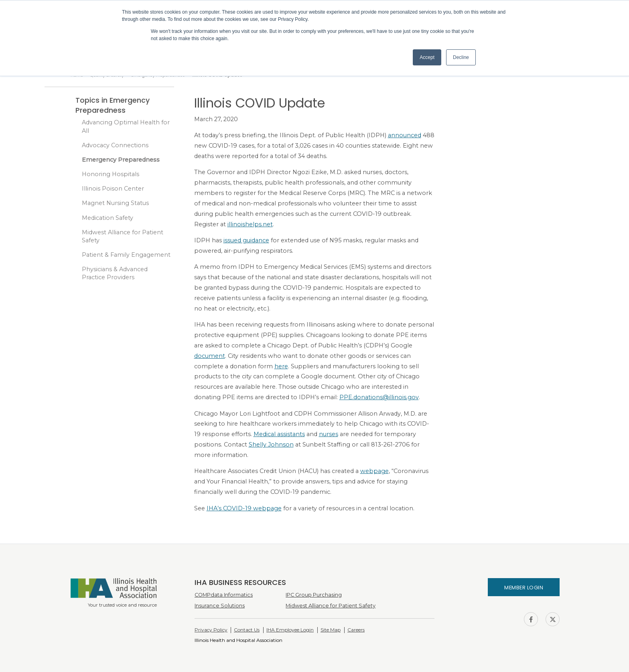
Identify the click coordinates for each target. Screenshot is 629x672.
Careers (356, 630)
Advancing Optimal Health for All (126, 126)
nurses (329, 434)
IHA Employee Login (290, 630)
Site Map (331, 630)
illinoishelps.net (250, 224)
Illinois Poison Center (113, 189)
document (210, 356)
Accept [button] (427, 57)
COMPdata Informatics (224, 595)
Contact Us (247, 630)
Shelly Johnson (271, 445)
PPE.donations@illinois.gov (379, 397)
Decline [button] (461, 57)
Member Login (524, 588)
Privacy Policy (211, 630)
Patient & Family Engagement (126, 255)
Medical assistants (279, 434)
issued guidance (246, 240)
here (281, 366)
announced (405, 135)
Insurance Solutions (220, 606)
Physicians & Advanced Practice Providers (115, 273)
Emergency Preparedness (121, 160)
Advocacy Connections (115, 145)
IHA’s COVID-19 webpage (244, 508)
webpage (374, 471)
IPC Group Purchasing (314, 595)
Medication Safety (108, 218)
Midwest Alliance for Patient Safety (123, 236)
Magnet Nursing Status (115, 203)
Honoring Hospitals (111, 174)
